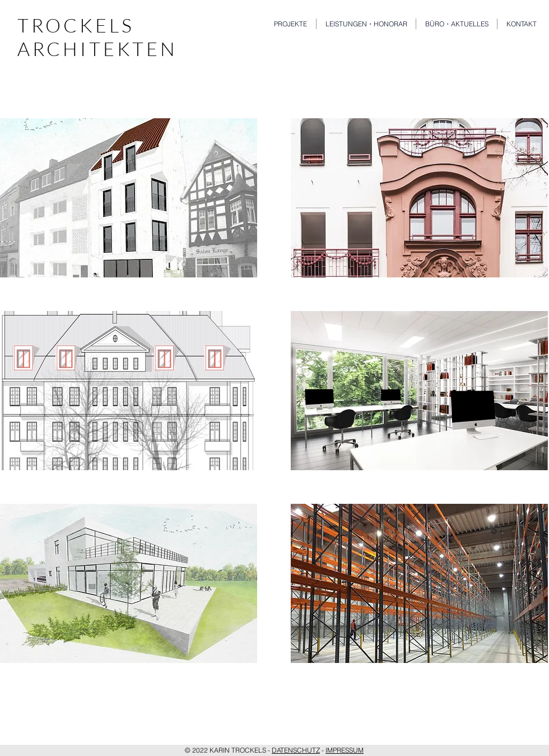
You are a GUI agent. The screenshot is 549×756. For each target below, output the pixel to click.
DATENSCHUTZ (296, 750)
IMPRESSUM (345, 750)
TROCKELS (76, 25)
